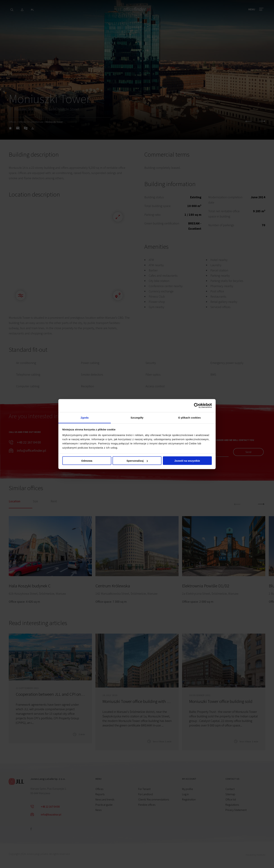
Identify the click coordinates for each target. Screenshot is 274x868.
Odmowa (87, 461)
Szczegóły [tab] (137, 417)
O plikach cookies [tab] (189, 417)
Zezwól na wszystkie (187, 461)
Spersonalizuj (137, 461)
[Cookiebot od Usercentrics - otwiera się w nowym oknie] (197, 406)
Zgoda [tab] (85, 417)
